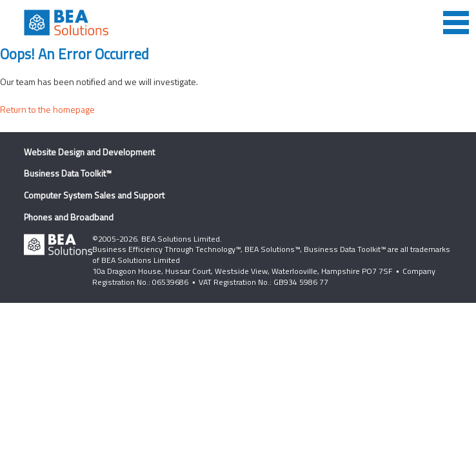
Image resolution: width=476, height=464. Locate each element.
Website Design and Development (89, 152)
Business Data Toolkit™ (68, 173)
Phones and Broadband (69, 217)
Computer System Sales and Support (94, 195)
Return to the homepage (47, 109)
